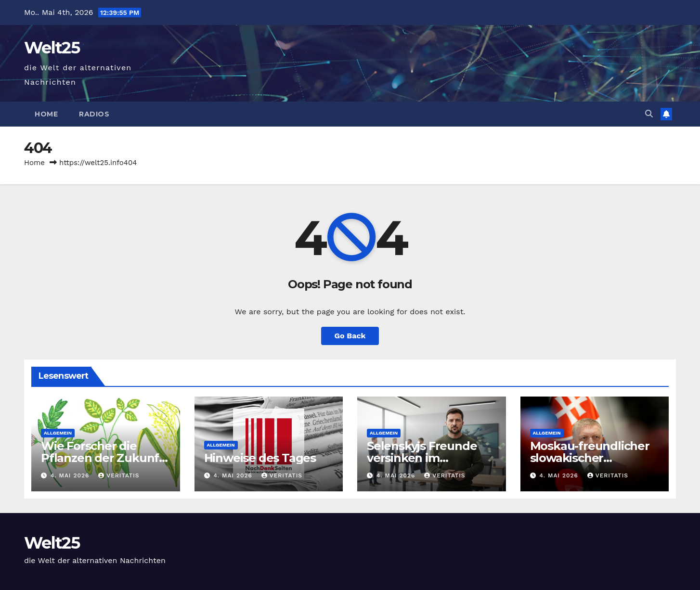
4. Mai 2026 (71, 475)
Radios (94, 114)
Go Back (350, 336)
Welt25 (52, 48)
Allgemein (58, 433)
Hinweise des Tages (260, 458)
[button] (649, 114)
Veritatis (119, 475)
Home (46, 114)
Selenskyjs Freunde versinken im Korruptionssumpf (422, 458)
